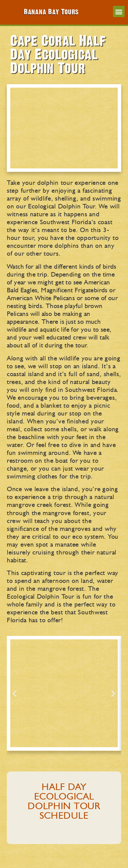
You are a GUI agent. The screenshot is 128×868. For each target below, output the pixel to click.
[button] (119, 11)
